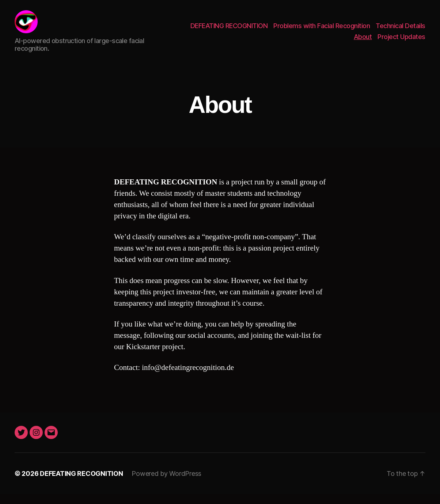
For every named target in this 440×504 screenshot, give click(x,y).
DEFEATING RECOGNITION (229, 30)
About (363, 41)
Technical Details (401, 30)
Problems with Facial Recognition (322, 30)
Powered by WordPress (166, 483)
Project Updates (401, 41)
